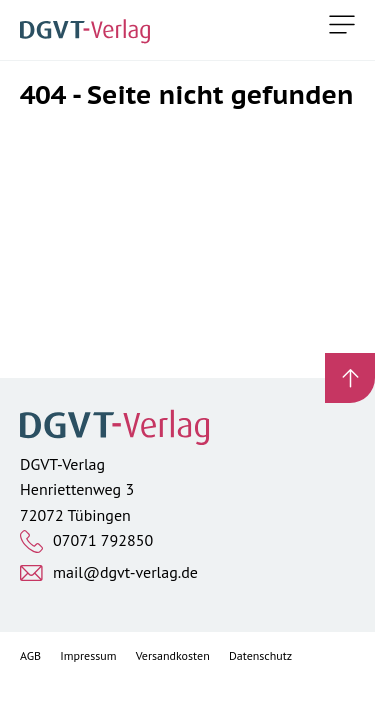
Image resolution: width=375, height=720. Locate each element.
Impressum (88, 655)
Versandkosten (173, 655)
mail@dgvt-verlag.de (125, 572)
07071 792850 (103, 540)
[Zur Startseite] (89, 30)
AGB (30, 655)
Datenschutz (260, 655)
